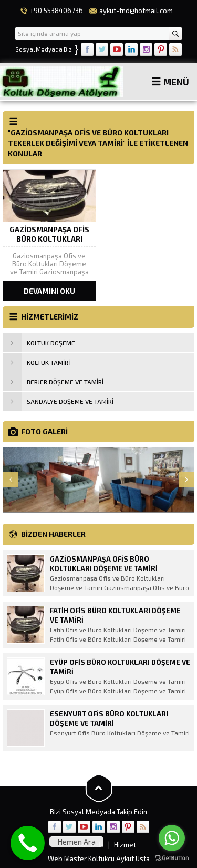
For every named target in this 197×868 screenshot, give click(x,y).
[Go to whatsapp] (172, 838)
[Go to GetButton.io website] (172, 858)
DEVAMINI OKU (49, 291)
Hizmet (125, 845)
